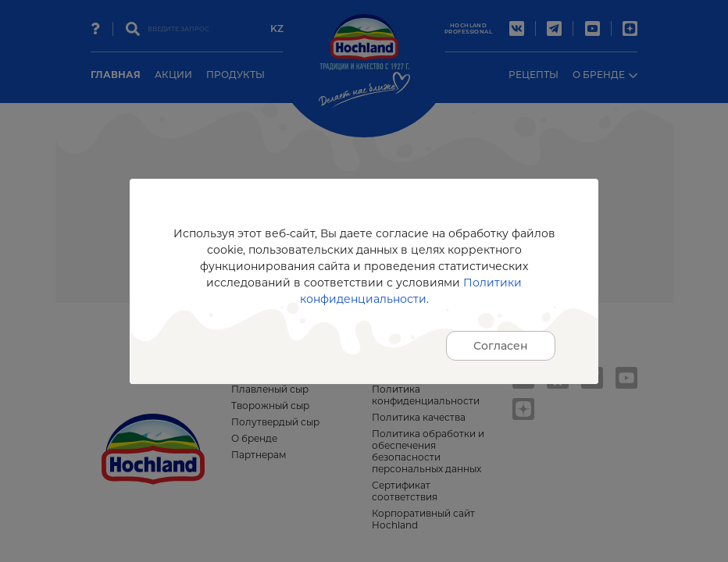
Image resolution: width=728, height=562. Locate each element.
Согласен (501, 346)
